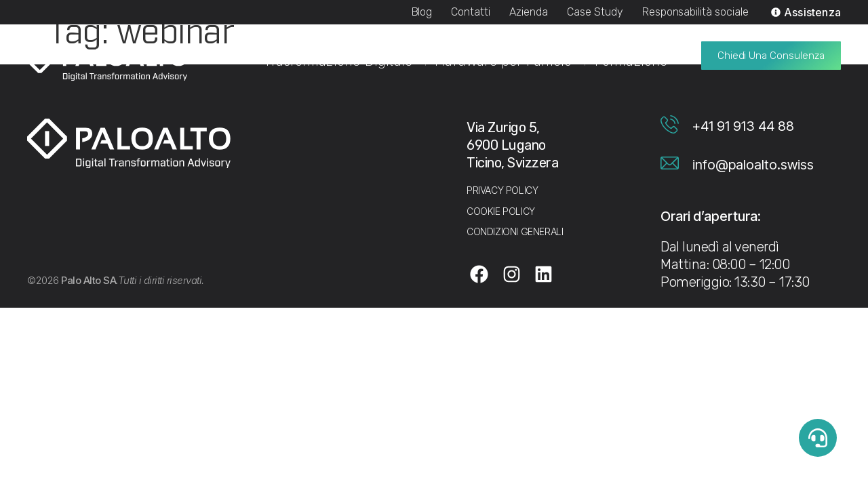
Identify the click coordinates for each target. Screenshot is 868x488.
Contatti (471, 12)
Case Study (595, 12)
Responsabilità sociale (695, 12)
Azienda (529, 12)
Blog (422, 12)
